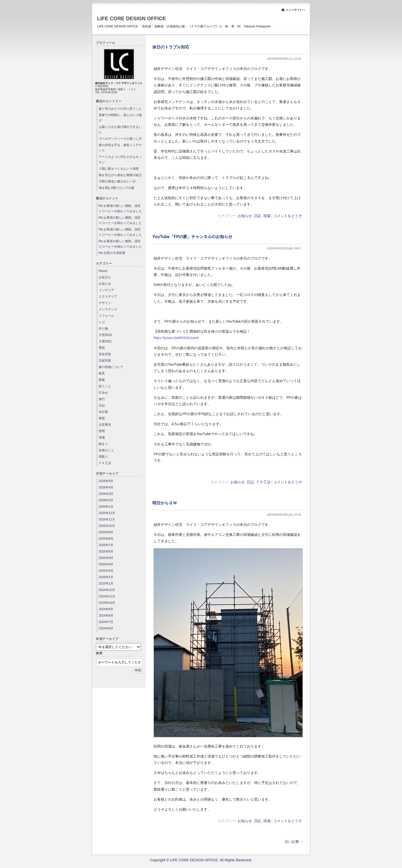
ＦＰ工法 (263, 482)
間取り (103, 457)
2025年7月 (106, 545)
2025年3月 (106, 571)
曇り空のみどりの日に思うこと (120, 109)
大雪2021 (105, 341)
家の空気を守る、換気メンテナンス (120, 148)
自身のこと (106, 450)
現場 (267, 216)
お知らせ (245, 216)
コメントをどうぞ (288, 216)
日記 (258, 216)
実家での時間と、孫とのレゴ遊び (120, 118)
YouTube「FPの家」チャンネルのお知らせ (192, 237)
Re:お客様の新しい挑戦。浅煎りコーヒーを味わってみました (120, 208)
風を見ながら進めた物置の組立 (120, 175)
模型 (102, 418)
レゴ (102, 322)
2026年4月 (106, 487)
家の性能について (111, 367)
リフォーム (106, 316)
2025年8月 (106, 539)
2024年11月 (107, 596)
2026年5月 (106, 481)
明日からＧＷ (165, 503)
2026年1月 (106, 507)
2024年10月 (107, 603)
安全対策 (105, 354)
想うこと (105, 386)
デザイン (105, 303)
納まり (103, 444)
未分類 (103, 412)
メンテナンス (108, 309)
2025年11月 (107, 519)
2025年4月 (106, 564)
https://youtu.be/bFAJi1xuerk (176, 338)
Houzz (103, 271)
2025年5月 (106, 558)
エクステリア (108, 297)
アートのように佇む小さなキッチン (120, 160)
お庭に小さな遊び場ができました (120, 130)
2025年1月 (106, 584)
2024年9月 (106, 609)
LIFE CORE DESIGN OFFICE (132, 18)
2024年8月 (106, 616)
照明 (102, 431)
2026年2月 (106, 500)
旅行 (102, 399)
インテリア (106, 290)
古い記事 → (294, 842)
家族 (102, 380)
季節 (102, 348)
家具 (102, 373)
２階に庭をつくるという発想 (119, 169)
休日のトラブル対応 (171, 47)
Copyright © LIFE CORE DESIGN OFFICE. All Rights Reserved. (201, 860)
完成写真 (105, 361)
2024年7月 (106, 622)
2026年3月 (106, 494)
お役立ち (105, 277)
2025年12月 (107, 513)
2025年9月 (106, 532)
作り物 (103, 329)
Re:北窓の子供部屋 (112, 253)
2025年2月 (106, 577)
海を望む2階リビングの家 (117, 188)
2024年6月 (106, 628)
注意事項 (105, 425)
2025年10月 (107, 526)
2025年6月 (106, 552)
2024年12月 (107, 590)
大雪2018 (105, 335)
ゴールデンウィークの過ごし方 (120, 139)
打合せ (103, 393)
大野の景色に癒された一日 (117, 181)
